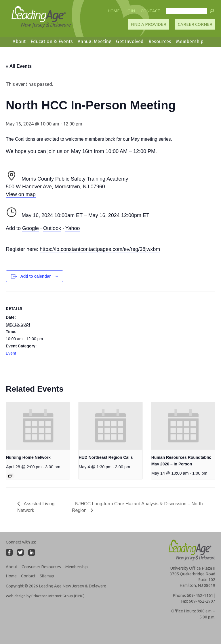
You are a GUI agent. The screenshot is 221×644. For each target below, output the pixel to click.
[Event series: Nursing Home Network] (10, 476)
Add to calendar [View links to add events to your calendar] (36, 276)
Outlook (52, 228)
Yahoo (73, 228)
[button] (212, 12)
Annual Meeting (95, 41)
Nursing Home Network (28, 457)
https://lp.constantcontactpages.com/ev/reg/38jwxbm (100, 249)
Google (31, 228)
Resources (160, 41)
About (19, 41)
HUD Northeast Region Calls (106, 457)
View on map (21, 194)
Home (114, 11)
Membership (190, 41)
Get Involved (130, 41)
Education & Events (52, 41)
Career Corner (195, 24)
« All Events (19, 66)
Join (130, 11)
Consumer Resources (41, 567)
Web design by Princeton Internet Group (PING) (45, 596)
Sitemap (47, 576)
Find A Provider (148, 24)
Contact (151, 11)
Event (11, 353)
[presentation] (38, 426)
